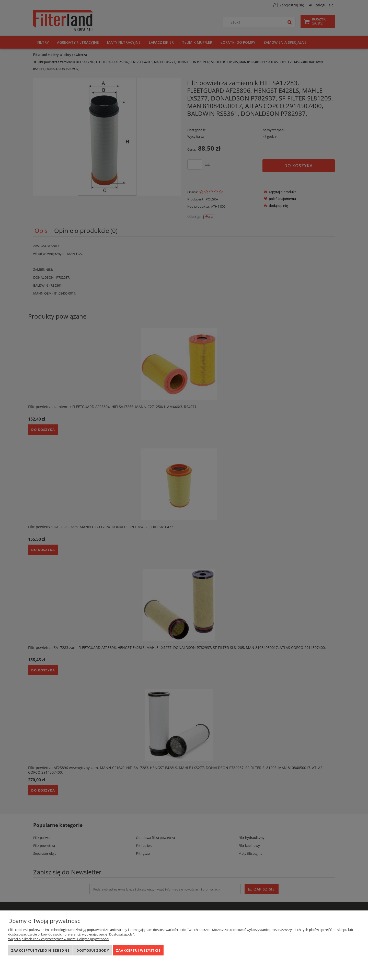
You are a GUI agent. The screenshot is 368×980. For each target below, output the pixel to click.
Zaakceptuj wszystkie (138, 950)
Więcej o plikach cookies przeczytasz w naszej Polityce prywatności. (59, 939)
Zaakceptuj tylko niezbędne (40, 950)
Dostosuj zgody (93, 950)
